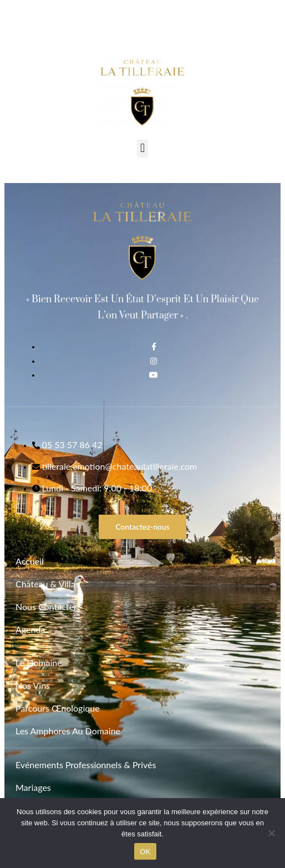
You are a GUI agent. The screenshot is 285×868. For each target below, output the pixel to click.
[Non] (271, 833)
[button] (142, 148)
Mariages (33, 787)
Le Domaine (39, 663)
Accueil (30, 561)
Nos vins (33, 685)
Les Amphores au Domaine (68, 731)
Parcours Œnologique (58, 708)
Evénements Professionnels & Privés (86, 765)
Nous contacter (46, 606)
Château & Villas (47, 584)
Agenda (30, 629)
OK (145, 852)
